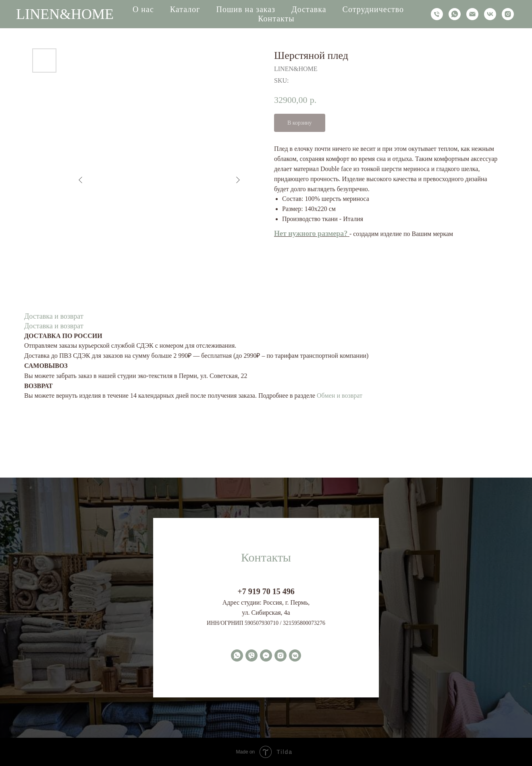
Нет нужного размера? (311, 234)
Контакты (276, 19)
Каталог (185, 9)
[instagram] (508, 14)
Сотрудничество (373, 9)
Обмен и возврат (340, 396)
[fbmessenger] (266, 655)
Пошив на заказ (246, 9)
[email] (472, 14)
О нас (143, 9)
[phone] (437, 14)
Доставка (309, 9)
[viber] (251, 655)
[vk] (490, 14)
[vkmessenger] (295, 655)
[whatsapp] (455, 14)
